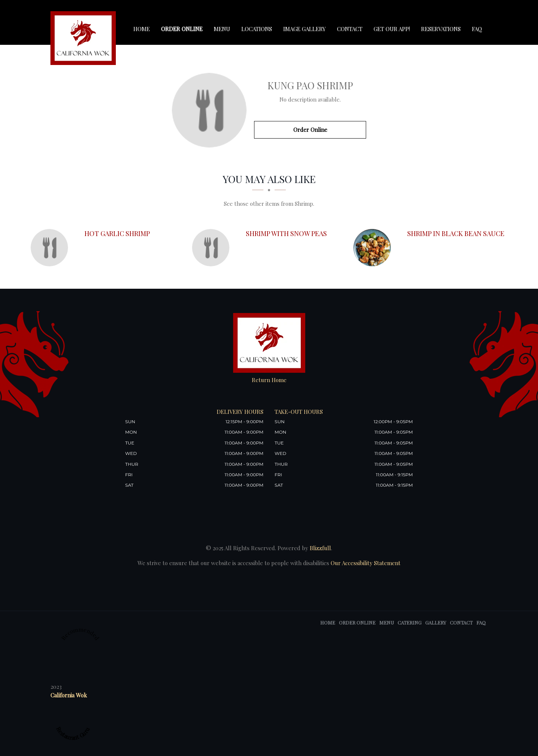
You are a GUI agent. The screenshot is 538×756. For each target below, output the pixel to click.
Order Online (182, 29)
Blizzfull (320, 548)
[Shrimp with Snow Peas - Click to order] (213, 248)
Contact (350, 29)
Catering (409, 622)
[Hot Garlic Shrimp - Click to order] (51, 248)
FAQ (477, 29)
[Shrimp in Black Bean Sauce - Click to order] (374, 248)
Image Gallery (304, 29)
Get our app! (392, 29)
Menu (222, 29)
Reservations (441, 29)
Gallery (436, 622)
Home (142, 29)
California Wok (69, 695)
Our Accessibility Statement (365, 563)
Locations (257, 29)
